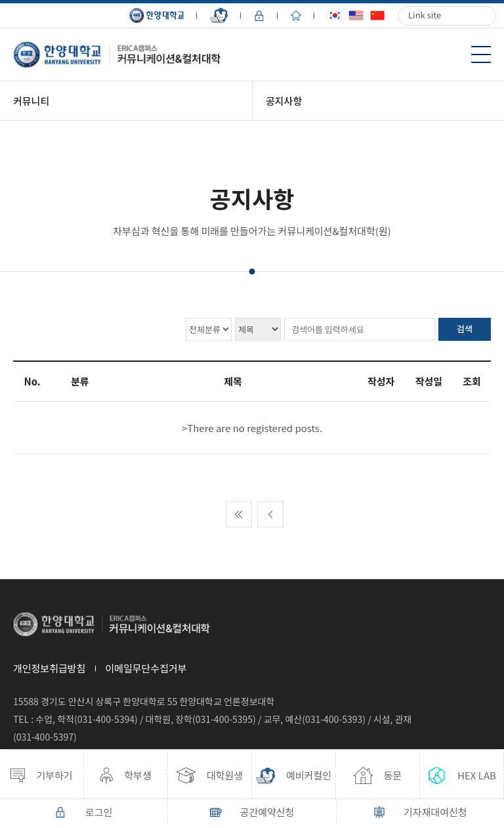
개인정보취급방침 (49, 668)
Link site (425, 15)
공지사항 (284, 101)
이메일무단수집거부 (146, 668)
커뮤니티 (31, 101)
